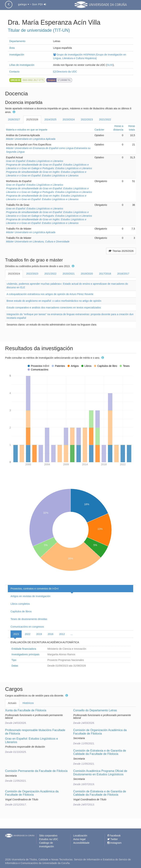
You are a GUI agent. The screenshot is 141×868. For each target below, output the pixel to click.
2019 (39, 634)
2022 (28, 634)
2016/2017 (123, 274)
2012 (62, 634)
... (72, 634)
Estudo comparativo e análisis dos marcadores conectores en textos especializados (54, 308)
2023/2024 (69, 119)
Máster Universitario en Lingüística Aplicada (31, 139)
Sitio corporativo (48, 836)
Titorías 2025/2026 (121, 251)
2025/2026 (32, 119)
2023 (16, 634)
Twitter (113, 839)
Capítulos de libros (21, 611)
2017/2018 (105, 274)
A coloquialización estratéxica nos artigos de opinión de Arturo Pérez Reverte (50, 294)
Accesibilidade (81, 843)
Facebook (114, 836)
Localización (80, 836)
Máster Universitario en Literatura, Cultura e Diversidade (38, 242)
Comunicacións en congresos (27, 627)
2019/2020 (87, 274)
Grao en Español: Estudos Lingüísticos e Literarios (35, 161)
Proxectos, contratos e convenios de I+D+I (35, 589)
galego (24, 4)
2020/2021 (69, 274)
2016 (50, 634)
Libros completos (20, 604)
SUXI (110, 65)
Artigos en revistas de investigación (30, 596)
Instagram (114, 843)
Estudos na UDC (49, 839)
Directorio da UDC (65, 72)
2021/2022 (105, 119)
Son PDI (39, 4)
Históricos (28, 703)
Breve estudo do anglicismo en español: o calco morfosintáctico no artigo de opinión (54, 301)
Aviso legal (79, 839)
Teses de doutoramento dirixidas (29, 619)
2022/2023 (87, 119)
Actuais (12, 703)
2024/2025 (50, 119)
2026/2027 (14, 119)
